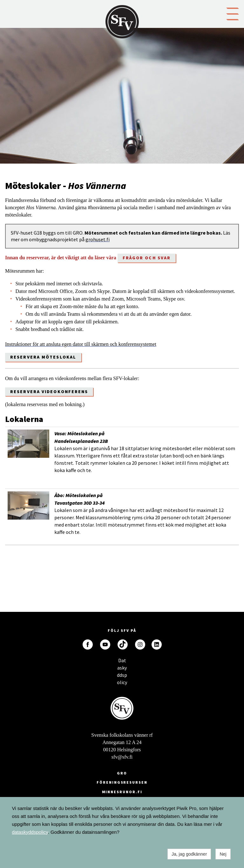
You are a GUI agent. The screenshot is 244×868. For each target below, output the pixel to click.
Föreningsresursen (122, 782)
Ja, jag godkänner (189, 854)
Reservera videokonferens (49, 392)
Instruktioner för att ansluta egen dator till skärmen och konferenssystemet (81, 344)
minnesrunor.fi (122, 792)
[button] (233, 13)
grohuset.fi (98, 239)
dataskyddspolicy (30, 832)
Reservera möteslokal (43, 357)
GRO (122, 773)
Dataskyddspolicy (122, 662)
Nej (223, 854)
